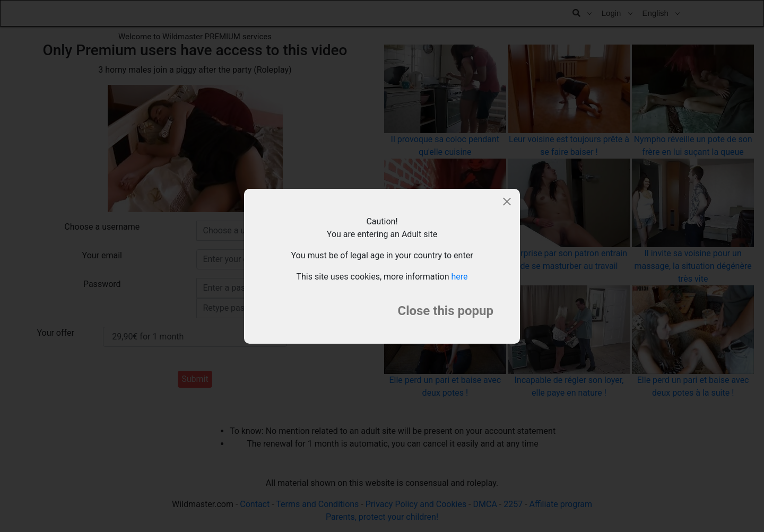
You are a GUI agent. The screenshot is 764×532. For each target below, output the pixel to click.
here (460, 277)
